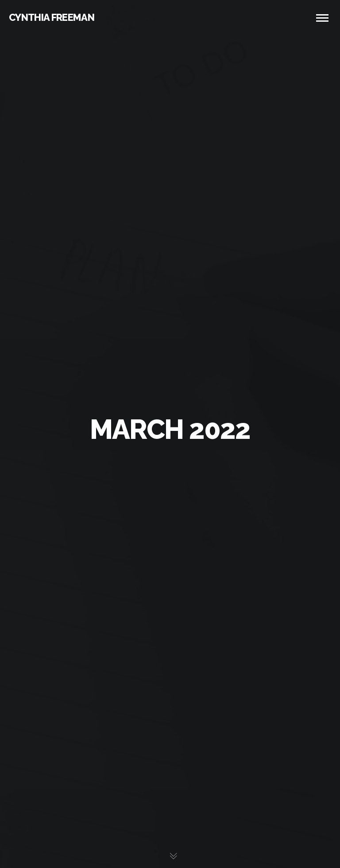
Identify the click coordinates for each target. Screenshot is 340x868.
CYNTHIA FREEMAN (52, 17)
